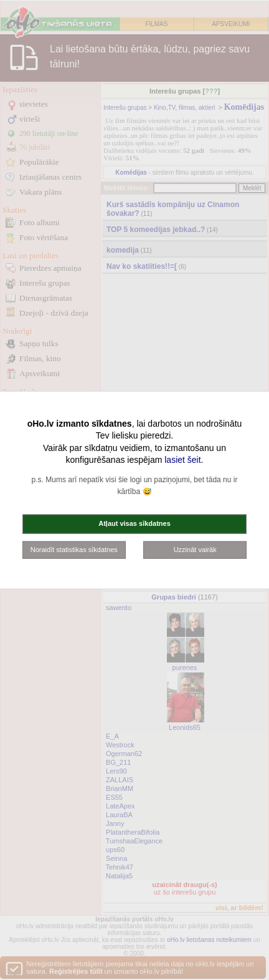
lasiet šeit (182, 460)
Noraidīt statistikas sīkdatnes (74, 549)
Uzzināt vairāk (195, 549)
